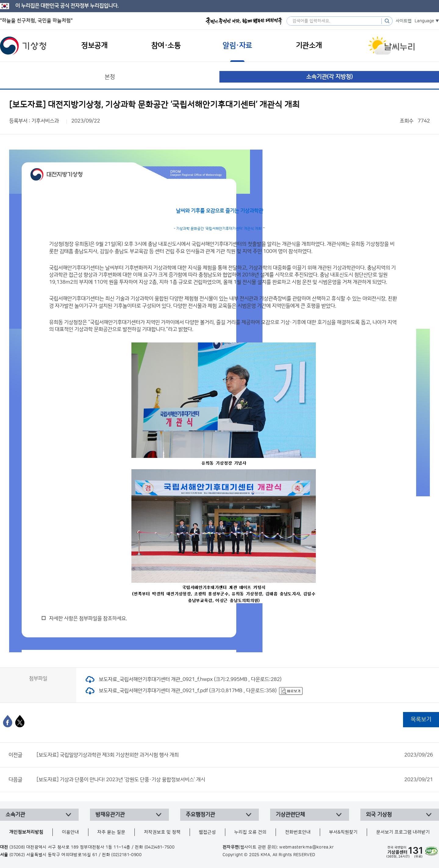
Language (424, 21)
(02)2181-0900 (126, 855)
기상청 (23, 46)
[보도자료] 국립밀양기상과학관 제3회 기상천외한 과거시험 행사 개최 (235, 755)
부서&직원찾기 (343, 832)
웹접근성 (207, 832)
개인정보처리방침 (26, 832)
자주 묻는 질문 (111, 832)
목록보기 (421, 719)
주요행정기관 (200, 815)
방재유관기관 (110, 815)
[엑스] (20, 721)
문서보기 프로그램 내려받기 (403, 832)
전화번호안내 (298, 832)
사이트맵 (404, 21)
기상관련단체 (290, 815)
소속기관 (15, 815)
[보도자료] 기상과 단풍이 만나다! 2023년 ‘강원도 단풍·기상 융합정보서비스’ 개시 (235, 780)
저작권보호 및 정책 (162, 832)
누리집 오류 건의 (250, 832)
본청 (110, 77)
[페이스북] (8, 721)
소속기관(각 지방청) (329, 77)
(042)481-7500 (160, 847)
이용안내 (70, 832)
